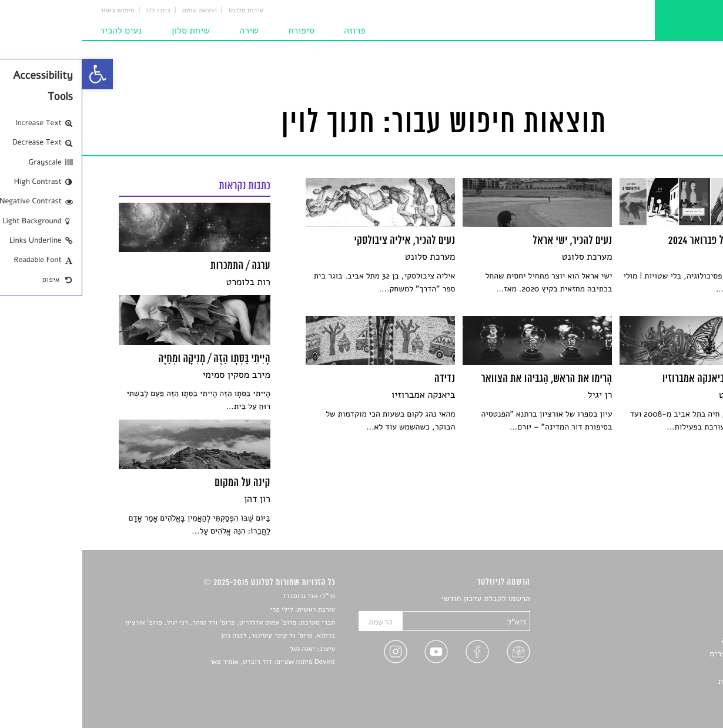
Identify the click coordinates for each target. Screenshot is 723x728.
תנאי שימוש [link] (667, 695)
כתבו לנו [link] (76, 11)
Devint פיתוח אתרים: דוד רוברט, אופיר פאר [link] (190, 662)
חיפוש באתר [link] (35, 11)
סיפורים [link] (674, 599)
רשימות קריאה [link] (663, 640)
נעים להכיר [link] (39, 31)
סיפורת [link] (219, 31)
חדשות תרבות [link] (665, 626)
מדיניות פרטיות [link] (661, 681)
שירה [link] (167, 31)
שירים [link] (677, 613)
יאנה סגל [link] (220, 649)
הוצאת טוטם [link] (117, 11)
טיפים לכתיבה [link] (664, 668)
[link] (15, 74)
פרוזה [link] (272, 31)
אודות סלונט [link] (164, 11)
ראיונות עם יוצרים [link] (657, 654)
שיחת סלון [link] (108, 31)
